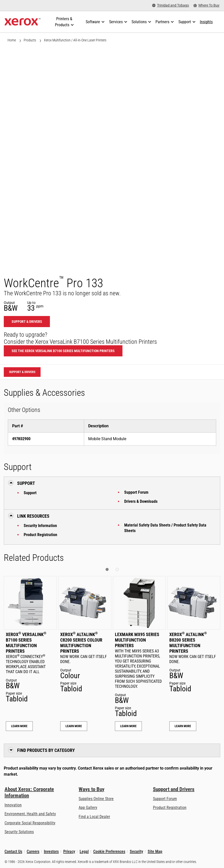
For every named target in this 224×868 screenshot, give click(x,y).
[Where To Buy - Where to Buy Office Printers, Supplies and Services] (206, 5)
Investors (51, 851)
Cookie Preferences (109, 851)
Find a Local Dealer (94, 817)
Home (12, 40)
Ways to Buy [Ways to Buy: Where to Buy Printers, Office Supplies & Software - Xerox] (91, 789)
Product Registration (40, 535)
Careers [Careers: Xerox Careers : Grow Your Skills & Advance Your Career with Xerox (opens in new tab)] (33, 851)
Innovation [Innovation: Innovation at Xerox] (13, 805)
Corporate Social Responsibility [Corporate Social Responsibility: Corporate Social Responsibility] (30, 823)
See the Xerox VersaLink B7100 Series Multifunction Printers (63, 351)
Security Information (40, 526)
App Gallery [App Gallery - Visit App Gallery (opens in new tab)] (88, 808)
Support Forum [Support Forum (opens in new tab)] (165, 799)
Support (30, 493)
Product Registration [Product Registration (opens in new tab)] (170, 808)
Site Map (155, 851)
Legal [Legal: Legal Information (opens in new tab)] (84, 851)
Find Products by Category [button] (46, 750)
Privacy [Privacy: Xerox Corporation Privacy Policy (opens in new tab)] (69, 851)
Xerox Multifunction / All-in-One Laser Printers (75, 40)
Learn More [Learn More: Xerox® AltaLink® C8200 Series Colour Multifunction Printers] (74, 726)
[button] (107, 569)
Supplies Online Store (96, 799)
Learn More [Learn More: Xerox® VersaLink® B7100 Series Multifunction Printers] (19, 726)
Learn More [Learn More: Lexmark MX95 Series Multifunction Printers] (128, 726)
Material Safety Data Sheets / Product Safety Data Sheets (165, 528)
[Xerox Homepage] (23, 22)
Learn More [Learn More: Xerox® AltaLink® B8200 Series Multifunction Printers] (183, 726)
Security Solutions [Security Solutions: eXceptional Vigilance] (19, 832)
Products (30, 40)
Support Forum (136, 492)
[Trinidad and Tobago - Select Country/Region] (171, 5)
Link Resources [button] (33, 516)
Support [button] (26, 483)
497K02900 (21, 439)
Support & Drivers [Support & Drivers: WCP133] (27, 322)
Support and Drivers (174, 789)
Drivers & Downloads (141, 501)
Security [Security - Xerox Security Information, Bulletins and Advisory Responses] (136, 851)
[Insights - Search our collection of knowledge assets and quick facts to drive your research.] (206, 22)
